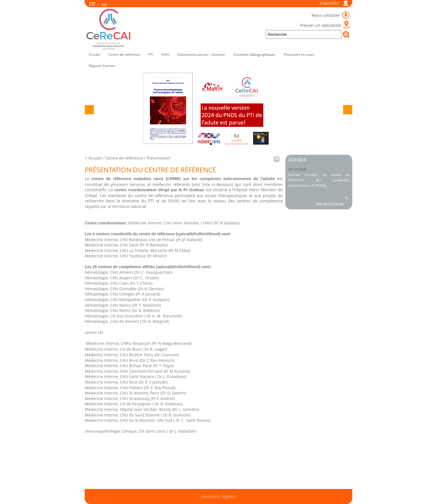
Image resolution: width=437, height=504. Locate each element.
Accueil (94, 54)
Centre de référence (124, 54)
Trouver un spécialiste (321, 25)
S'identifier (329, 3)
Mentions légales (219, 496)
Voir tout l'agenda (330, 203)
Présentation (158, 158)
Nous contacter (326, 15)
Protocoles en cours (299, 54)
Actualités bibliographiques (254, 54)
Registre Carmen (102, 66)
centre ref (94, 332)
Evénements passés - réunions (201, 54)
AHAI (165, 54)
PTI (151, 54)
